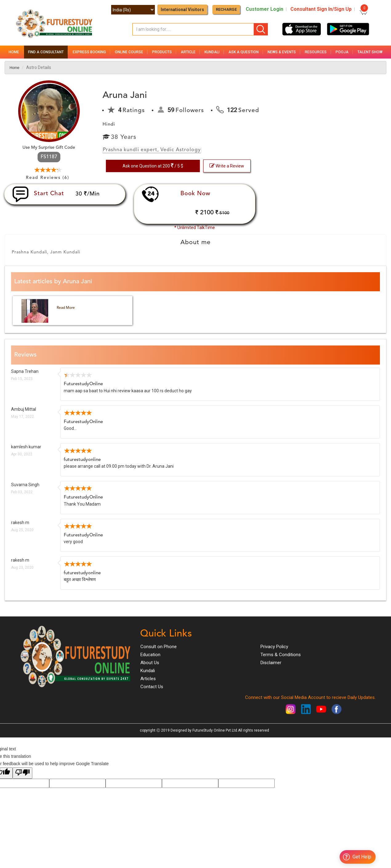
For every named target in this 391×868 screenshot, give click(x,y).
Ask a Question (244, 52)
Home (14, 52)
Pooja (342, 52)
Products (162, 52)
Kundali (212, 52)
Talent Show (370, 52)
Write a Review (227, 166)
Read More (66, 308)
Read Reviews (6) (48, 178)
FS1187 (49, 157)
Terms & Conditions (281, 655)
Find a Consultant (46, 52)
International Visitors (182, 10)
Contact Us (152, 687)
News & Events (282, 52)
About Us (150, 663)
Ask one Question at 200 (153, 166)
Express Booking (89, 52)
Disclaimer (271, 663)
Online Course (129, 52)
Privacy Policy (274, 647)
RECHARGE (226, 9)
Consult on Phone (159, 647)
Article (188, 52)
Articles (148, 679)
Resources (316, 52)
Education (150, 655)
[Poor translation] (22, 773)
